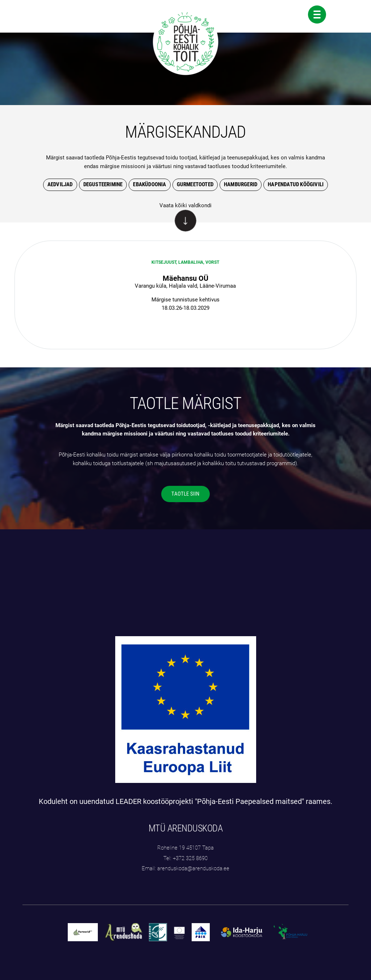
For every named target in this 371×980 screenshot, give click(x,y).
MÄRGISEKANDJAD (185, 132)
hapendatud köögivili (296, 184)
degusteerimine (103, 184)
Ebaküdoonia (149, 184)
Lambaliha (191, 262)
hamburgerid (241, 184)
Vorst (212, 262)
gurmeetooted (195, 184)
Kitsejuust (164, 262)
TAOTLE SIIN (185, 494)
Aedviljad (60, 184)
